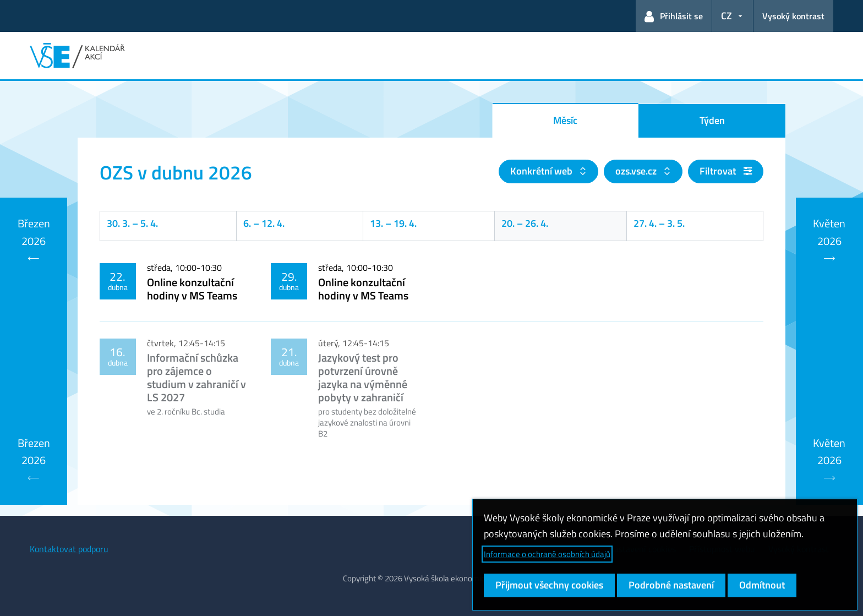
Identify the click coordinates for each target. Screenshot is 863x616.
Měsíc (565, 120)
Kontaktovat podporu (69, 549)
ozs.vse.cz (637, 171)
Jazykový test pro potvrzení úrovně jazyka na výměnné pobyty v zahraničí (363, 377)
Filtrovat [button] (726, 171)
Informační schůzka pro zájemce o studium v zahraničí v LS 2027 (196, 377)
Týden (712, 120)
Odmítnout (762, 585)
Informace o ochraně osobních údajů (547, 554)
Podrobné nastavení (671, 585)
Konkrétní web (542, 171)
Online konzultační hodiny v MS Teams (192, 289)
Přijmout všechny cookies (549, 585)
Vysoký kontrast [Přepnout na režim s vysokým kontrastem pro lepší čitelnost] (793, 16)
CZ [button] (727, 16)
